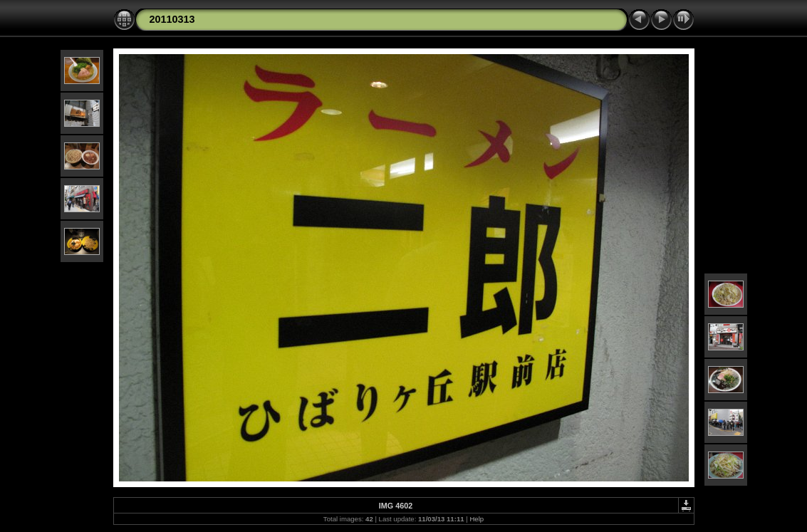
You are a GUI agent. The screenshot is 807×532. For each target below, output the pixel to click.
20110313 (172, 19)
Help (477, 519)
